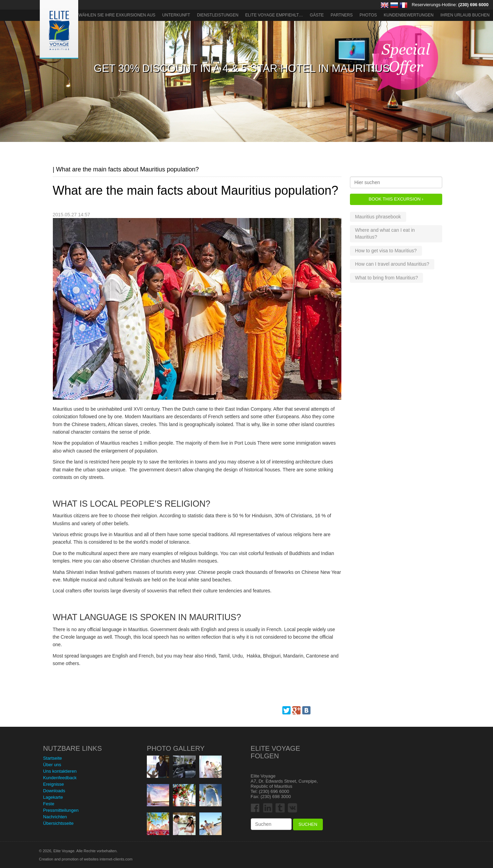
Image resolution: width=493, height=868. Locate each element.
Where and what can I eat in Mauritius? (385, 233)
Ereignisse (54, 784)
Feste (49, 804)
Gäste (317, 15)
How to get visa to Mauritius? (386, 251)
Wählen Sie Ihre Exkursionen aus (117, 15)
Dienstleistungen (218, 15)
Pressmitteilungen (61, 810)
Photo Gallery (176, 748)
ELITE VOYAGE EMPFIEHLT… (274, 15)
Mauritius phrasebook (378, 217)
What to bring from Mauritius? (387, 278)
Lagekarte (53, 797)
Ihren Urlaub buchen (465, 15)
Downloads (54, 791)
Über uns (52, 765)
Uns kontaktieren (60, 771)
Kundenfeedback (60, 778)
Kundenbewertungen (409, 15)
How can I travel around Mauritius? (392, 264)
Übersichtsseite (58, 823)
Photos (368, 15)
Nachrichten (55, 817)
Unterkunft (176, 15)
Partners (342, 15)
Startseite (53, 758)
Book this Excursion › (396, 199)
